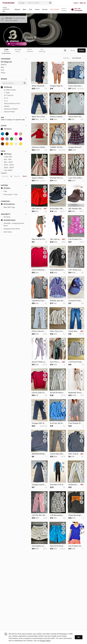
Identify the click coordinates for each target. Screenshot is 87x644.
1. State (5, 93)
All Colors (6, 129)
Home (37, 9)
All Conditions (8, 204)
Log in (76, 3)
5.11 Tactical (7, 95)
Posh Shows (55, 9)
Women (17, 9)
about (73, 50)
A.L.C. (5, 98)
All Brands (6, 87)
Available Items (8, 220)
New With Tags (8, 207)
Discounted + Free (9, 194)
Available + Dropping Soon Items (12, 224)
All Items (6, 188)
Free (4, 191)
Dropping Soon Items (10, 229)
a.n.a (4, 101)
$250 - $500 (7, 168)
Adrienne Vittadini (9, 109)
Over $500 (7, 170)
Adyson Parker (8, 112)
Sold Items (6, 232)
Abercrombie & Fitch (10, 103)
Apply (25, 176)
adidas (5, 106)
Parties (45, 9)
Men (24, 9)
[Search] (38, 3)
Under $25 (7, 157)
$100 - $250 (7, 165)
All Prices (6, 154)
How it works (64, 10)
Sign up (83, 3)
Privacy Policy (45, 641)
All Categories (6, 62)
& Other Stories (8, 90)
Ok (79, 637)
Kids (31, 9)
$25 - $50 (6, 159)
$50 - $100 (7, 162)
